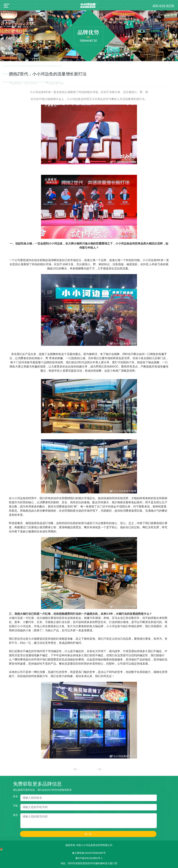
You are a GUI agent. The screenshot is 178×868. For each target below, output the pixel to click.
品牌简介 (13, 22)
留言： (17, 815)
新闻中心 (13, 62)
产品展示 (13, 30)
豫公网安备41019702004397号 (89, 853)
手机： (17, 806)
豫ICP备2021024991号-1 (89, 858)
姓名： (17, 796)
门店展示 (13, 54)
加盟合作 (13, 46)
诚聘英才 (13, 78)
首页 (11, 14)
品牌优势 (13, 38)
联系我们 (13, 70)
